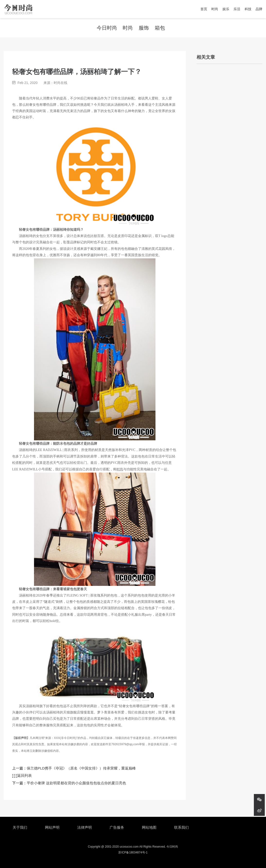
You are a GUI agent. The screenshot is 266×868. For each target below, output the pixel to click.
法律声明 (85, 827)
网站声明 (52, 827)
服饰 (144, 28)
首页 (204, 9)
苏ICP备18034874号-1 (133, 852)
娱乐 (226, 9)
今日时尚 (107, 28)
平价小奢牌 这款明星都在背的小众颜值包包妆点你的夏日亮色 (76, 783)
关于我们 (20, 827)
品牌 (259, 9)
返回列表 (22, 776)
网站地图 (149, 827)
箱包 (160, 28)
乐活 (237, 9)
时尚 (215, 9)
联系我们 (181, 827)
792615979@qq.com (125, 744)
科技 (248, 9)
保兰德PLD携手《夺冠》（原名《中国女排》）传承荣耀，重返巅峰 (81, 768)
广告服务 (117, 827)
